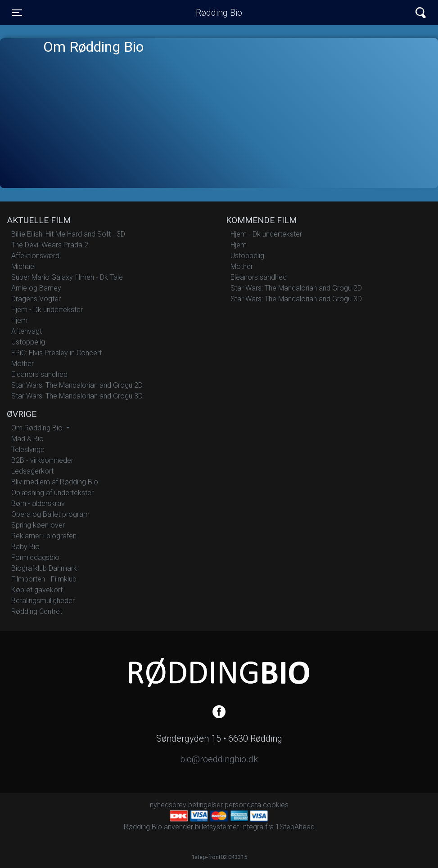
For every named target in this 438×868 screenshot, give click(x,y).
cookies (276, 805)
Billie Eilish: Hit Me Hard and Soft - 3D (68, 234)
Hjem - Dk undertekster (47, 310)
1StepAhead (295, 827)
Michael (23, 266)
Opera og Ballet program (50, 514)
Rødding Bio (219, 13)
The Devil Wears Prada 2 (50, 245)
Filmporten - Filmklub (44, 579)
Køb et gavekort (37, 590)
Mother (23, 364)
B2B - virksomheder (42, 460)
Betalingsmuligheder (43, 601)
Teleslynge (28, 450)
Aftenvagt (27, 331)
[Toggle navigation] (17, 13)
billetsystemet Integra (229, 827)
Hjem (19, 320)
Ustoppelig (28, 342)
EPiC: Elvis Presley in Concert (56, 353)
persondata (243, 805)
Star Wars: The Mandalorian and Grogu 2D (77, 385)
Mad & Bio (27, 439)
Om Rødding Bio (38, 428)
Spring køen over (38, 525)
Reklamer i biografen (44, 536)
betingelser (205, 805)
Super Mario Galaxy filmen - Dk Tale (67, 277)
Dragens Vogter (36, 299)
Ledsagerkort (32, 471)
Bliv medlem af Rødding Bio (55, 482)
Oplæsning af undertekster (52, 493)
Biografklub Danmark (44, 568)
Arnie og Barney (36, 288)
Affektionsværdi (36, 256)
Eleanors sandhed (39, 374)
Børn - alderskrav (38, 503)
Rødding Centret (37, 611)
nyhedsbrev (168, 805)
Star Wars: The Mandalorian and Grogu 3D (77, 396)
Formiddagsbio (35, 557)
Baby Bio (25, 547)
